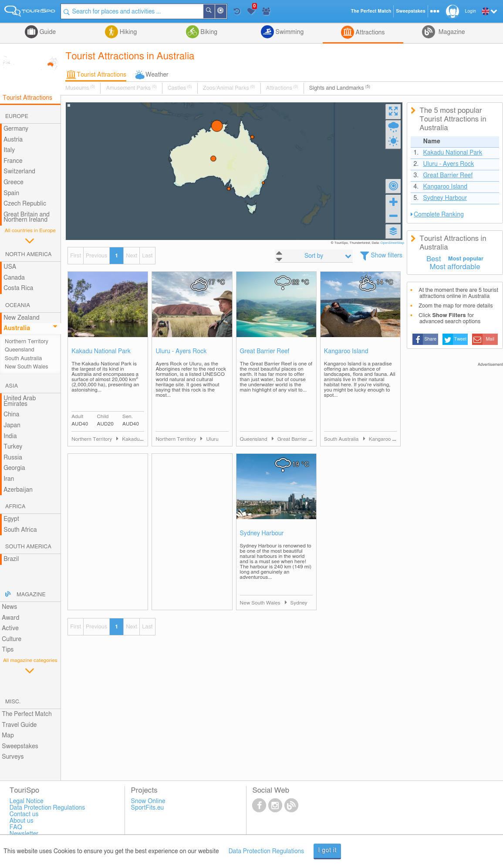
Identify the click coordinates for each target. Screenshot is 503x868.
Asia (12, 386)
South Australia (23, 359)
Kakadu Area (137, 439)
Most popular (466, 259)
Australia (17, 328)
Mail (490, 339)
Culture (12, 639)
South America (28, 547)
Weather (157, 75)
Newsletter (24, 834)
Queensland (20, 350)
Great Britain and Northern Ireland (27, 218)
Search (214, 11)
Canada (14, 278)
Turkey (13, 447)
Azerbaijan (18, 490)
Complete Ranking (439, 215)
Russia (13, 458)
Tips (8, 650)
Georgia (14, 468)
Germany (16, 129)
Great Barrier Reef (265, 351)
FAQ (16, 827)
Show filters (387, 256)
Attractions (370, 33)
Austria (13, 140)
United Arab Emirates (20, 401)
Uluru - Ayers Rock (181, 351)
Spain (11, 193)
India (10, 436)
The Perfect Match (27, 714)
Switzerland (19, 172)
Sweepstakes (20, 746)
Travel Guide (19, 725)
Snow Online (148, 801)
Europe (17, 117)
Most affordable (455, 267)
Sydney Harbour (262, 534)
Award (10, 618)
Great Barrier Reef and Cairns (311, 439)
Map (8, 736)
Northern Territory (27, 342)
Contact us (24, 814)
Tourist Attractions (101, 75)
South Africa (20, 530)
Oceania (18, 306)
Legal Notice (27, 801)
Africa (15, 507)
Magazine (451, 32)
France (13, 161)
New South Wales (27, 367)
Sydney (299, 603)
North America (29, 255)
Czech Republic (25, 204)
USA (10, 267)
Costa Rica (18, 288)
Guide (47, 32)
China (11, 415)
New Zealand (21, 318)
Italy (9, 150)
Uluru (212, 439)
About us (22, 821)
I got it (327, 851)
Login (471, 11)
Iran (9, 479)
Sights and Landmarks (340, 88)
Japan (12, 426)
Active (10, 628)
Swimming (289, 32)
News (9, 607)
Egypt (11, 519)
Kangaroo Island (346, 351)
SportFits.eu (148, 808)
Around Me (226, 12)
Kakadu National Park (101, 351)
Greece (14, 182)
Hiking (127, 32)
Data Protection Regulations (267, 851)
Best (434, 259)
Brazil (11, 559)
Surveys (13, 757)
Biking (208, 32)
